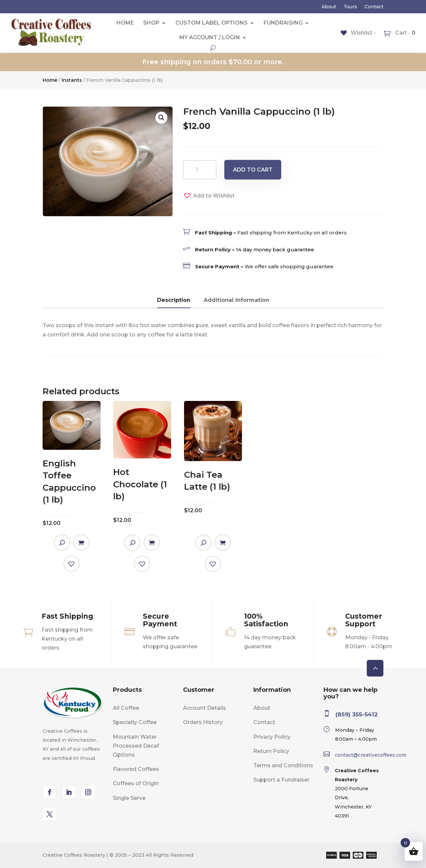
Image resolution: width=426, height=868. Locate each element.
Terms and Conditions (283, 765)
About (329, 7)
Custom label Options (212, 23)
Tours (350, 7)
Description (174, 300)
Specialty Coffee (135, 722)
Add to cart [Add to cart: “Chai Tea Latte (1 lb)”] (223, 543)
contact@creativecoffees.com (371, 755)
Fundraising (283, 23)
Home (125, 23)
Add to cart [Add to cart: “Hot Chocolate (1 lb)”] (152, 543)
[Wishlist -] (358, 33)
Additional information (236, 300)
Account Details (205, 708)
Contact (374, 7)
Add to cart (253, 170)
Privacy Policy (272, 737)
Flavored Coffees (136, 769)
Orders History (203, 722)
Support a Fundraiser (281, 780)
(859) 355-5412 (357, 714)
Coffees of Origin (136, 783)
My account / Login (210, 37)
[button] (161, 118)
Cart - (405, 33)
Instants (72, 80)
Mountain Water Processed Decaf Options (136, 746)
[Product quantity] (200, 170)
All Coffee (126, 708)
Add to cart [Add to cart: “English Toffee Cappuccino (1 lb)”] (81, 543)
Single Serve (129, 798)
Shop (151, 23)
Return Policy (271, 751)
